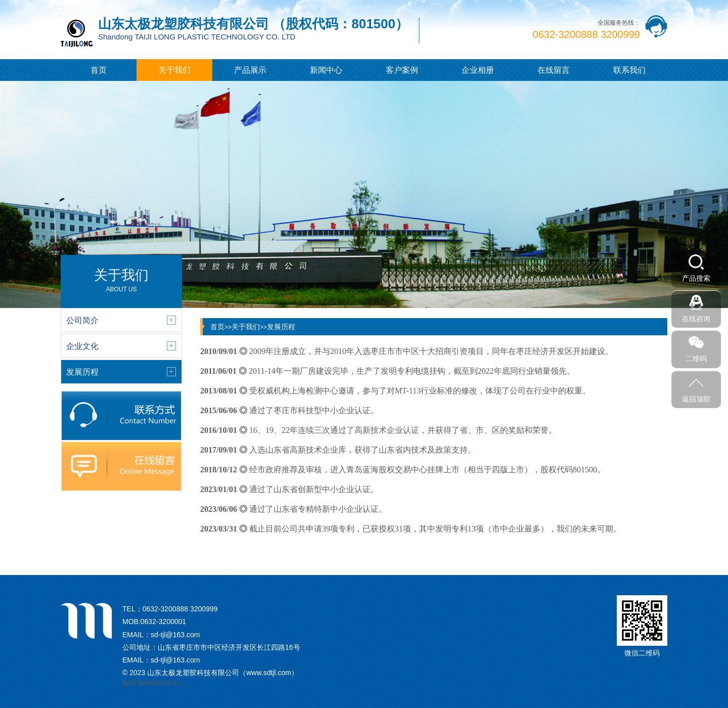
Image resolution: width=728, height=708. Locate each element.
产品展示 (250, 70)
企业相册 (478, 70)
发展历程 (281, 327)
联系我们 (629, 70)
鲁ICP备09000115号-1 (153, 683)
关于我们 (174, 70)
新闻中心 (326, 70)
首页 (99, 70)
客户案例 (402, 70)
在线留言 (554, 70)
